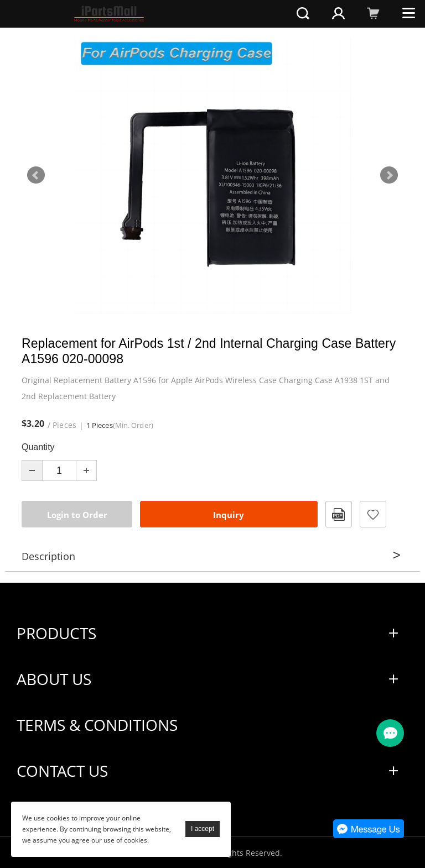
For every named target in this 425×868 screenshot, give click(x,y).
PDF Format (339, 514)
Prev (36, 175)
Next (389, 175)
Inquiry (229, 515)
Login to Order (77, 515)
